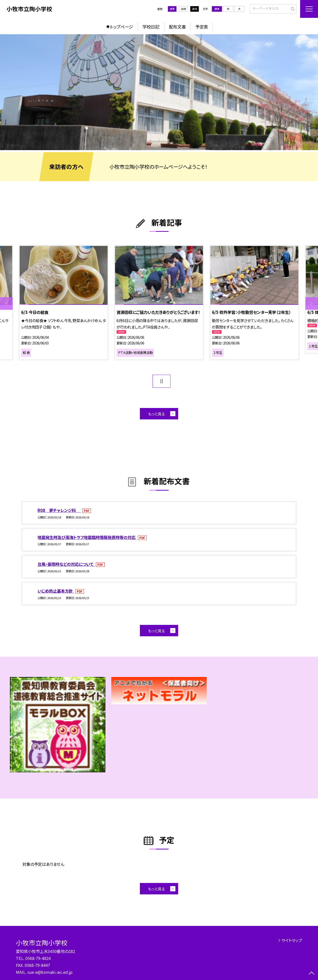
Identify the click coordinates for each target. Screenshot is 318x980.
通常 (172, 9)
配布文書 (177, 27)
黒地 (195, 9)
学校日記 (151, 27)
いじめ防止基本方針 (56, 591)
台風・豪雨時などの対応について (66, 564)
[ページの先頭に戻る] (312, 974)
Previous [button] (6, 304)
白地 (183, 9)
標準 (217, 9)
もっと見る (156, 414)
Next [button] (312, 304)
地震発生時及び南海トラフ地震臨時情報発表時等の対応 (87, 537)
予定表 (202, 27)
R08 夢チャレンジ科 (59, 510)
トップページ (121, 27)
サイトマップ (292, 940)
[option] (159, 92)
